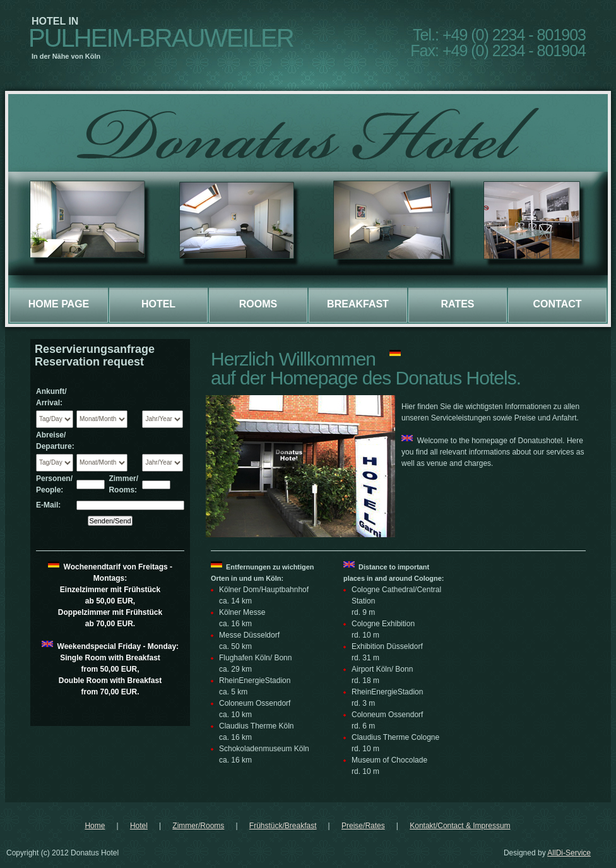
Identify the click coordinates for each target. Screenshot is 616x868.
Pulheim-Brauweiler (161, 38)
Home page (59, 304)
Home (95, 826)
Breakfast (358, 304)
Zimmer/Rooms (198, 826)
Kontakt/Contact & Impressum (460, 826)
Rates (457, 304)
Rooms (258, 304)
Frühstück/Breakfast (283, 826)
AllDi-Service (569, 853)
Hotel (158, 304)
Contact (557, 304)
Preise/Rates (363, 826)
